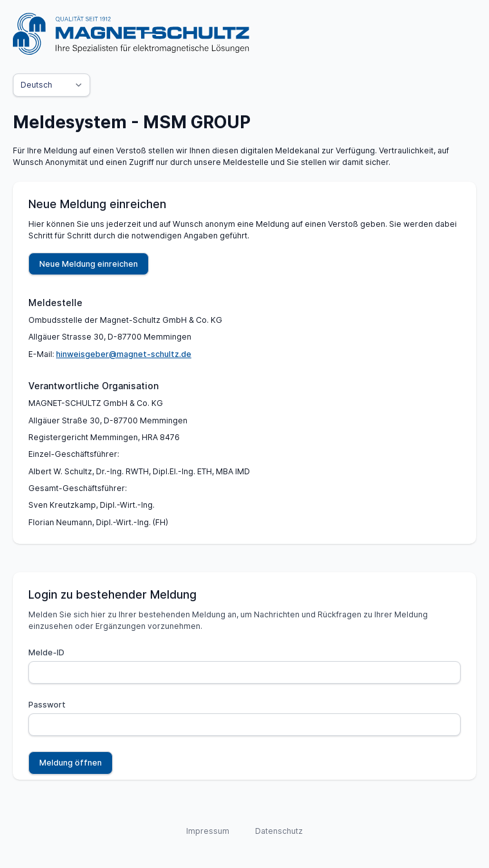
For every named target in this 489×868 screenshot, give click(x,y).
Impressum (208, 831)
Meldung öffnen (71, 763)
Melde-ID (46, 652)
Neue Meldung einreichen (89, 264)
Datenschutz (279, 831)
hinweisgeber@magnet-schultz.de (124, 354)
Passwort (47, 705)
